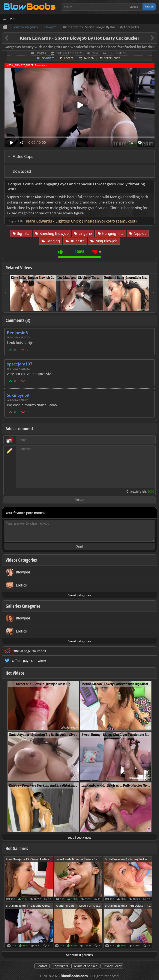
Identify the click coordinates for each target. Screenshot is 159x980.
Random (89, 58)
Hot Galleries (17, 848)
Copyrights (60, 966)
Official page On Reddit (29, 651)
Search (149, 7)
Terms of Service (85, 966)
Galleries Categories (23, 606)
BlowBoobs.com (74, 976)
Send (79, 546)
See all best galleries (79, 955)
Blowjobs (41, 53)
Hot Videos (15, 673)
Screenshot (112, 58)
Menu (14, 19)
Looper (69, 58)
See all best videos (79, 837)
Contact (42, 966)
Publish (79, 500)
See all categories (79, 595)
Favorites (48, 58)
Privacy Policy (112, 966)
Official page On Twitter (29, 661)
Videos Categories (21, 560)
